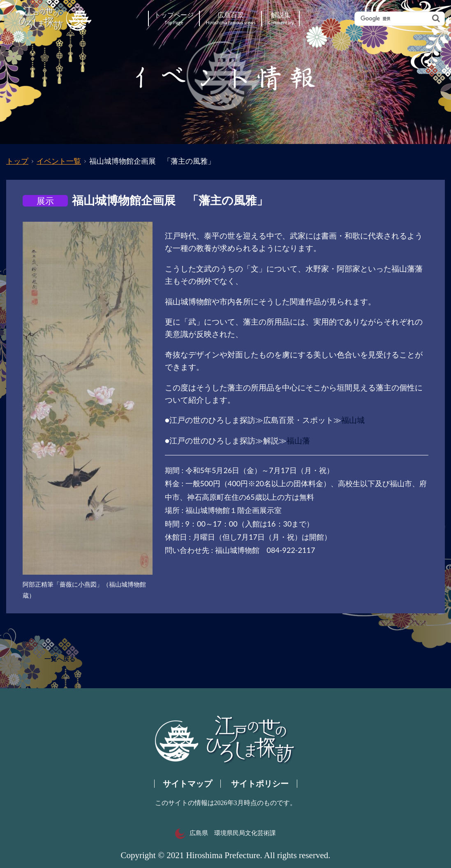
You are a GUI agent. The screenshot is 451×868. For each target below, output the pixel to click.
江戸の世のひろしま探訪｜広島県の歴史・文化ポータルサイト (56, 19)
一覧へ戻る (60, 659)
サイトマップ (187, 784)
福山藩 (298, 440)
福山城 (353, 420)
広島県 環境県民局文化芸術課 (225, 833)
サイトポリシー (260, 784)
